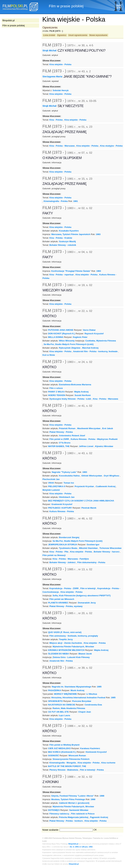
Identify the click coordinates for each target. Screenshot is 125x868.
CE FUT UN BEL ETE (59, 712)
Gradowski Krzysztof (62, 504)
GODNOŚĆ (54, 756)
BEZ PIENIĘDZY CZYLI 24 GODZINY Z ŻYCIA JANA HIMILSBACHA (81, 501)
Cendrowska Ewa (93, 705)
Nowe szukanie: (51, 830)
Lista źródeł (49, 35)
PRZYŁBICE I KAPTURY (60, 508)
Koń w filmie (49, 355)
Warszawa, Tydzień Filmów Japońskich (71, 234)
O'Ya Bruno (65, 443)
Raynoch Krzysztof (94, 334)
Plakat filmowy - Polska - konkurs (66, 821)
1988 (102, 796)
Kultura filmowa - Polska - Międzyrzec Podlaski (94, 439)
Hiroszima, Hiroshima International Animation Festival (78, 698)
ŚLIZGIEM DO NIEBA (59, 654)
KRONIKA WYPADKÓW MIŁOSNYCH (66, 650)
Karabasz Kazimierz (90, 748)
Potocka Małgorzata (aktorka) (74, 817)
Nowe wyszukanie (98, 35)
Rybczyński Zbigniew (70, 348)
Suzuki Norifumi (83, 395)
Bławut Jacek (85, 654)
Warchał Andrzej (90, 348)
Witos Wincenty (67, 341)
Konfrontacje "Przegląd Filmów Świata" (71, 271)
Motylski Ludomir (51, 490)
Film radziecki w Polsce (83, 814)
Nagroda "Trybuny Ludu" (64, 472)
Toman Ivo (69, 483)
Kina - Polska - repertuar (62, 275)
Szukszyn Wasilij (67, 241)
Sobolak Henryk (61, 90)
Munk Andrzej (77, 690)
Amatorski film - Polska (61, 661)
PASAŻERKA (55, 690)
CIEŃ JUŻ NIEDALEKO (59, 748)
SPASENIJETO (56, 701)
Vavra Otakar (89, 330)
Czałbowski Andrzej (106, 486)
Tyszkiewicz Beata (68, 548)
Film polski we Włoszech (62, 599)
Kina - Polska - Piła (59, 552)
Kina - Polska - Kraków (61, 238)
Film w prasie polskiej (14, 26)
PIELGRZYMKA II (57, 486)
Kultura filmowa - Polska (62, 511)
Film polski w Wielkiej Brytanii (64, 745)
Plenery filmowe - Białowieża (64, 770)
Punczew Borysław (82, 701)
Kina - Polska (56, 120)
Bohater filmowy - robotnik (63, 245)
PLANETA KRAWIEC (58, 603)
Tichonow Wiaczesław (111, 548)
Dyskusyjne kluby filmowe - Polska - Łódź (70, 399)
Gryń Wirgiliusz (111, 476)
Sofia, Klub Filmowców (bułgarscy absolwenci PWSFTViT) (82, 596)
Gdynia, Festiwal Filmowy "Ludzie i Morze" (73, 796)
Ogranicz (62, 35)
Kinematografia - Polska (56, 201)
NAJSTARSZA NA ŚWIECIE (62, 705)
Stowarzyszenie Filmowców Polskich (71, 759)
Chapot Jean (85, 712)
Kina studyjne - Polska (111, 146)
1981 (76, 201)
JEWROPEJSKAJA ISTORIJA (63, 545)
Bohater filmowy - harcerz (107, 552)
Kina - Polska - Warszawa (62, 146)
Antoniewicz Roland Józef (72, 436)
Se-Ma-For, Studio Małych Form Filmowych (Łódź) (69, 344)
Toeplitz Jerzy (66, 639)
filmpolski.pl (73, 844)
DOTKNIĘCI (54, 810)
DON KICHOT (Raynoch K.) (62, 334)
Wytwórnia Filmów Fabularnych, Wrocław (73, 647)
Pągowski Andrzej (99, 817)
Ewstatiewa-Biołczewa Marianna (75, 385)
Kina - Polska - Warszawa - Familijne (71, 559)
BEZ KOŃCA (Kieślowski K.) (62, 752)
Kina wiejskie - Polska (60, 64)
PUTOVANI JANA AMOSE (61, 330)
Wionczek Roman (77, 756)
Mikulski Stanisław (88, 548)
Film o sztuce (56, 388)
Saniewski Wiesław (79, 810)
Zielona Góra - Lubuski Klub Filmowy (71, 657)
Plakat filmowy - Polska (61, 432)
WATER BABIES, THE (59, 446)
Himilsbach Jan (67, 497)
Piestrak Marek (89, 508)
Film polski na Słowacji (54, 555)
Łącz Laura (65, 715)
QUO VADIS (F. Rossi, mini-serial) (65, 632)
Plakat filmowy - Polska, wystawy (66, 606)
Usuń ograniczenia (78, 35)
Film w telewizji (88, 588)
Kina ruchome (108, 763)
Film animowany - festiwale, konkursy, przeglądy (74, 636)
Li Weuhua (92, 694)
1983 (98, 234)
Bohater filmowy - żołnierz (62, 562)
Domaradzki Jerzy (87, 603)
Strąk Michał (49, 51)
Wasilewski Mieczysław (89, 428)
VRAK (51, 483)
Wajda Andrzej (81, 392)
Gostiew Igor (93, 545)
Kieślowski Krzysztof (96, 752)
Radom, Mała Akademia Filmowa (69, 708)
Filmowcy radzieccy (59, 814)
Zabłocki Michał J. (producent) (74, 803)
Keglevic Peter (80, 337)
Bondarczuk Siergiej (69, 537)
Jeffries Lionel (86, 446)
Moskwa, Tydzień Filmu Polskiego (68, 799)
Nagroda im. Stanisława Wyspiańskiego (72, 687)
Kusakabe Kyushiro (69, 231)
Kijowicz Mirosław (104, 446)
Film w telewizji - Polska (92, 770)
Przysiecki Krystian (84, 486)
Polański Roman (67, 428)
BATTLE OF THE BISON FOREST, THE (67, 766)
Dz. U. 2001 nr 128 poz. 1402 (81, 847)
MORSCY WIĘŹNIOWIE (65, 694)
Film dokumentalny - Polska (91, 562)
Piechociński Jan (51, 479)
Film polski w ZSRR (59, 439)
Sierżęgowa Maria (52, 77)
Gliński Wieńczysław (92, 476)
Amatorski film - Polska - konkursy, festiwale (95, 351)
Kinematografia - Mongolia (63, 763)
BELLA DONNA (56, 337)
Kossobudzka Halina (69, 476)
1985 (99, 687)
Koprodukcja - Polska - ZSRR (64, 588)
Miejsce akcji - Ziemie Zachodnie (66, 643)
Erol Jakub (108, 428)
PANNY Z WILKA (56, 392)
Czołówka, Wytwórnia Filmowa (101, 341)
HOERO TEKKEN (57, 395)
